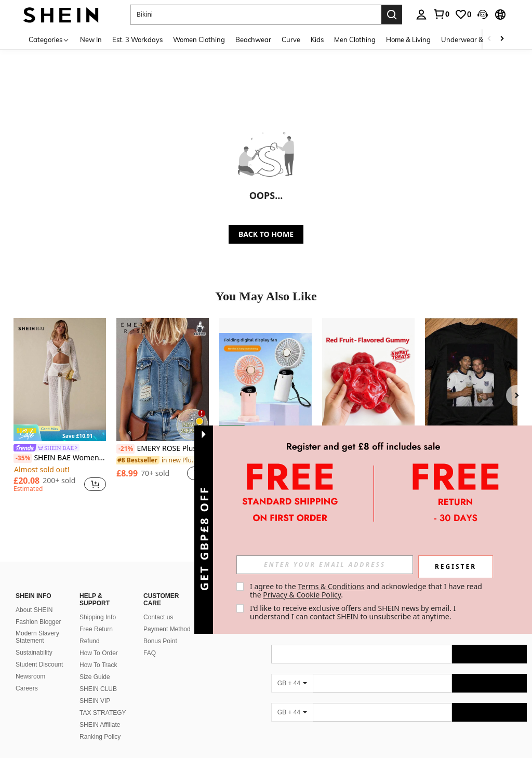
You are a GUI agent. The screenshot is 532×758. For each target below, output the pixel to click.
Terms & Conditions (331, 586)
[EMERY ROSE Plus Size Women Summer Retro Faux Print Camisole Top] (163, 380)
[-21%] (125, 449)
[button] (483, 15)
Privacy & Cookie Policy (302, 595)
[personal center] (421, 15)
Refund (90, 629)
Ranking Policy (100, 724)
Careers (27, 676)
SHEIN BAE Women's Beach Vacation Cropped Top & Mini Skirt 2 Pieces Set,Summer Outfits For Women (60, 458)
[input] (325, 565)
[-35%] (23, 458)
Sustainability (34, 640)
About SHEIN (34, 597)
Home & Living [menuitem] (408, 39)
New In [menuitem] (91, 39)
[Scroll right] (502, 39)
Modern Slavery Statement (37, 624)
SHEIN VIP (95, 688)
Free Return (96, 617)
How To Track (98, 653)
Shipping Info (98, 605)
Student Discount (39, 652)
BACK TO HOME (266, 234)
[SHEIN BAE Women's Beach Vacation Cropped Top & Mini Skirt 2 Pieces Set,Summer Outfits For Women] (60, 380)
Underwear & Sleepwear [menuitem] (480, 39)
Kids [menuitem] (317, 39)
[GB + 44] (292, 671)
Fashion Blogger (38, 609)
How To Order (99, 641)
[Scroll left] (489, 39)
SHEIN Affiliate (100, 712)
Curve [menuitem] (291, 39)
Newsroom (30, 664)
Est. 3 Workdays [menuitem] (137, 39)
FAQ (150, 641)
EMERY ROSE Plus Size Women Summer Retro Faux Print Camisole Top (163, 449)
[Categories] (49, 39)
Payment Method (167, 617)
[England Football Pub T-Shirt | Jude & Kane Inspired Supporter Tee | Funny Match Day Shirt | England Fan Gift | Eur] (471, 380)
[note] (60, 433)
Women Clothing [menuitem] (199, 39)
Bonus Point (160, 629)
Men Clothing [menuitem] (355, 39)
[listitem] (60, 407)
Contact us (158, 605)
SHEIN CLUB (98, 676)
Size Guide (95, 664)
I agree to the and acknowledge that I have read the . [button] (367, 590)
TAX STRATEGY (103, 700)
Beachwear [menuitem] (253, 39)
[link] (441, 14)
